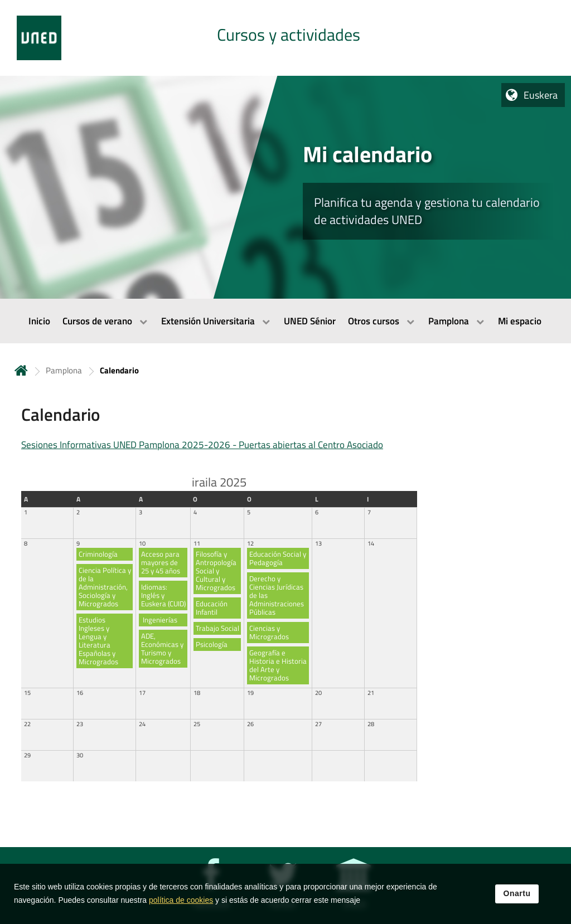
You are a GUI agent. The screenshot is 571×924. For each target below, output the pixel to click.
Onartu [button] (517, 894)
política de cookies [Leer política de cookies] (181, 901)
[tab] (285, 38)
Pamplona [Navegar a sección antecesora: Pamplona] (64, 370)
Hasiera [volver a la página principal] (21, 370)
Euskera (541, 95)
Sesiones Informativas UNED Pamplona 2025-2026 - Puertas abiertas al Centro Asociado (202, 445)
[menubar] (285, 321)
